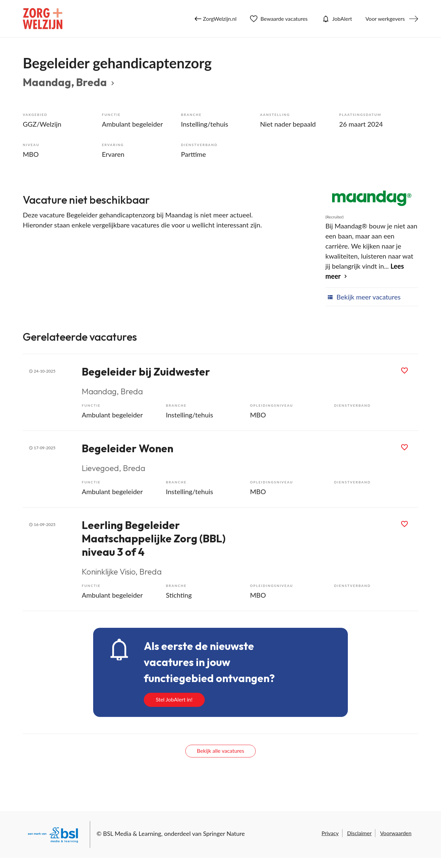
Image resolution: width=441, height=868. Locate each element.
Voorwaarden (396, 833)
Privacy (330, 833)
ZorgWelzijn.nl (216, 19)
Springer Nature (224, 833)
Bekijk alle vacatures (220, 751)
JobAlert (336, 19)
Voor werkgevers (385, 19)
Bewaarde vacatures (279, 19)
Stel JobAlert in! (174, 699)
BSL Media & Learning (132, 833)
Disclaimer (359, 833)
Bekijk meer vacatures (363, 297)
